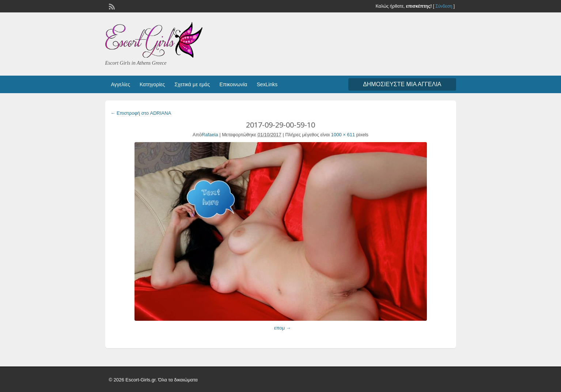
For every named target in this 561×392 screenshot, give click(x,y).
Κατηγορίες (152, 84)
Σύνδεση (444, 6)
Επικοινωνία (233, 84)
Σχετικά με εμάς (192, 84)
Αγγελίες (121, 84)
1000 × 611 (343, 135)
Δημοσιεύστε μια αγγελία (402, 84)
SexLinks (267, 84)
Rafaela (210, 135)
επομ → (283, 328)
